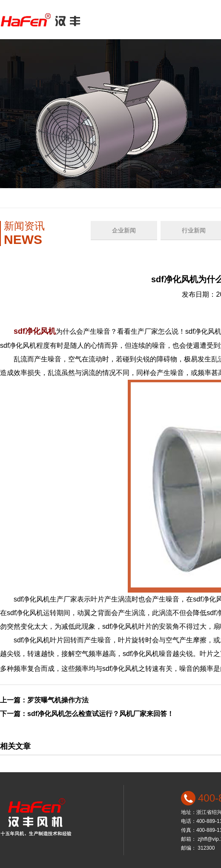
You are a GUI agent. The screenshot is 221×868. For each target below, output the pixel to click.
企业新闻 (124, 230)
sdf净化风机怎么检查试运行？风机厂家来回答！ (100, 714)
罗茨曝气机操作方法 (58, 700)
